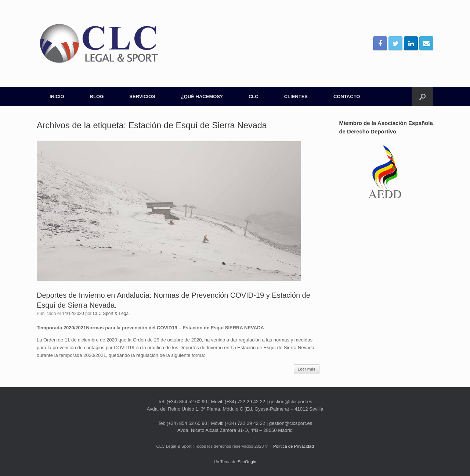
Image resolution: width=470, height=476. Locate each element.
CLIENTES (296, 96)
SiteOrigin (247, 462)
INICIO (57, 96)
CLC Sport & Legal (111, 314)
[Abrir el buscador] (422, 96)
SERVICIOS (142, 96)
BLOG (97, 96)
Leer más (307, 369)
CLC (254, 96)
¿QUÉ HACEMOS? (202, 96)
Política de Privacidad (294, 446)
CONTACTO (347, 96)
